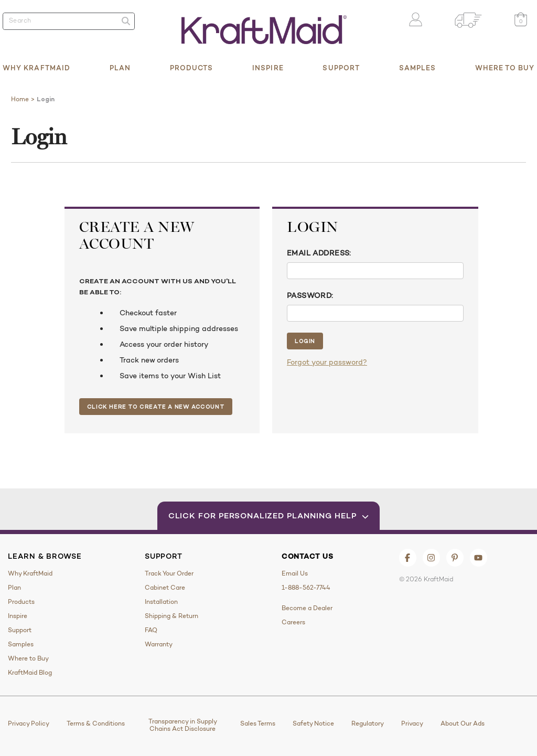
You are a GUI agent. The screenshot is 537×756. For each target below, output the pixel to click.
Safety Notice (313, 723)
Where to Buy (505, 68)
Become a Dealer (307, 608)
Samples (418, 68)
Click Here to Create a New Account (156, 407)
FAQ (151, 630)
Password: (310, 295)
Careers (293, 622)
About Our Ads (463, 723)
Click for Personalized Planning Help (269, 515)
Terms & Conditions (96, 723)
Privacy (412, 723)
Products (192, 68)
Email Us (295, 573)
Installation (161, 602)
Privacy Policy (29, 723)
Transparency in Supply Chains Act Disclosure (183, 725)
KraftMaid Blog (30, 673)
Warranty (159, 644)
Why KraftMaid (36, 68)
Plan (120, 68)
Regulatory (368, 723)
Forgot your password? (327, 362)
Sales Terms (258, 723)
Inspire (268, 68)
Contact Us (308, 556)
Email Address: (319, 253)
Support (341, 68)
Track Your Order (169, 573)
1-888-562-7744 (306, 588)
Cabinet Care (165, 588)
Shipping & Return (171, 616)
